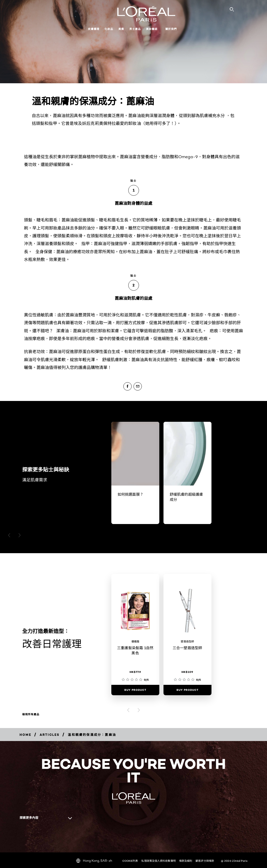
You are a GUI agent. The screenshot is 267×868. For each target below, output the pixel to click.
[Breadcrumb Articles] (50, 735)
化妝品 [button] (109, 29)
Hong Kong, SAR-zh (94, 861)
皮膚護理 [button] (94, 29)
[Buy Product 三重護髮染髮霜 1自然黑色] (135, 690)
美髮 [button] (121, 29)
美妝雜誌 (152, 29)
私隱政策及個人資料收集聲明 (158, 861)
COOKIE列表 (130, 861)
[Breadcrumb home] (25, 735)
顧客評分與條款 (205, 861)
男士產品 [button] (135, 29)
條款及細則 (186, 861)
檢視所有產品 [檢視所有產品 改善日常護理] (31, 714)
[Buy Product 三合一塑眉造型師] (187, 690)
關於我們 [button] (171, 29)
